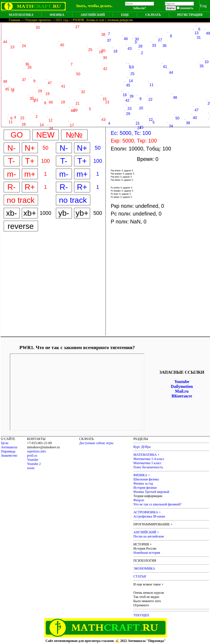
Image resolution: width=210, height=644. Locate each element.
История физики (145, 488)
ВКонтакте (182, 396)
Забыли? (139, 8)
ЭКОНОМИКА (144, 568)
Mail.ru (182, 391)
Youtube (182, 382)
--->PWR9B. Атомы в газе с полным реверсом (100, 20)
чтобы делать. (100, 6)
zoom (31, 468)
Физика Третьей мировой (151, 492)
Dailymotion (182, 386)
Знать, (81, 6)
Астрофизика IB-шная (149, 516)
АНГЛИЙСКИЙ (93, 15)
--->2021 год (59, 20)
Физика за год (143, 483)
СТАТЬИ (140, 576)
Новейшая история (147, 553)
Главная (14, 20)
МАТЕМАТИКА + (146, 455)
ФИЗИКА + (142, 475)
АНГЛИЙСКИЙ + (146, 532)
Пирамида (8, 451)
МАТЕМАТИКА (21, 15)
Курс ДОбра (142, 447)
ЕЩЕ (125, 15)
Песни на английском (148, 536)
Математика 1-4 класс (149, 459)
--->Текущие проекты (35, 20)
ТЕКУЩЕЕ (141, 615)
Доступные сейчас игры (96, 443)
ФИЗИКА (57, 15)
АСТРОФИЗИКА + (147, 512)
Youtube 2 (34, 464)
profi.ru (32, 455)
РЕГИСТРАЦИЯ (190, 15)
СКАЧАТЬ (153, 15)
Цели (5, 443)
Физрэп (139, 500)
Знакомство (9, 455)
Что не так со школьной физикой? (157, 504)
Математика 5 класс (147, 463)
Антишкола (9, 447)
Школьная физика (146, 479)
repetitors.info (36, 451)
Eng (203, 6)
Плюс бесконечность (148, 467)
